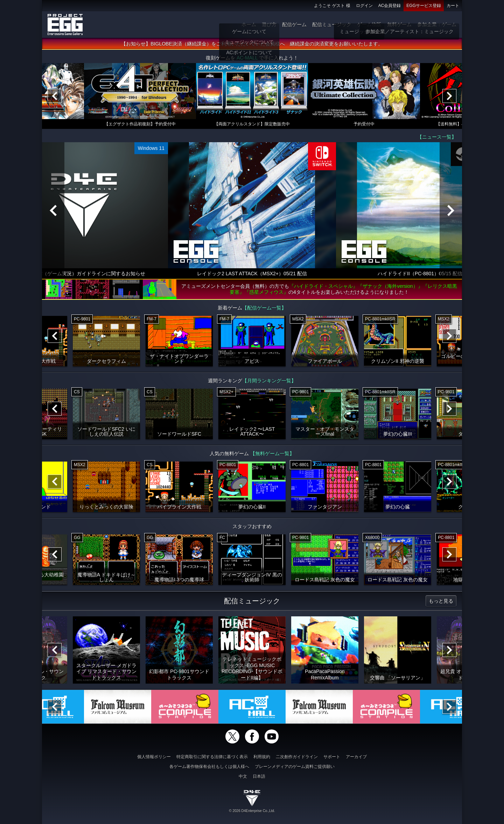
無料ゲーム (399, 25)
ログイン (364, 6)
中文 (243, 776)
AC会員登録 (390, 6)
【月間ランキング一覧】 (269, 381)
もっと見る (441, 602)
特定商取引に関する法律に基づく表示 (212, 757)
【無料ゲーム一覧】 (272, 454)
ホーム (249, 25)
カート (453, 6)
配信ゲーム (294, 25)
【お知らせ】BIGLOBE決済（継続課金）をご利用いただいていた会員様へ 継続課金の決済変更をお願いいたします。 (252, 44)
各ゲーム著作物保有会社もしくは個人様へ (209, 767)
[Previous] (55, 97)
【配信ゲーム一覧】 (264, 309)
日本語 (259, 776)
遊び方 (269, 25)
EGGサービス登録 (424, 6)
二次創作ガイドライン (297, 757)
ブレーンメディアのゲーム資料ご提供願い (295, 767)
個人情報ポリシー (154, 757)
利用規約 (262, 757)
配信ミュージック (332, 25)
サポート (332, 757)
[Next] (449, 97)
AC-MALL (247, 58)
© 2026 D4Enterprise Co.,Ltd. (252, 811)
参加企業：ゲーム (437, 25)
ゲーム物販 (369, 25)
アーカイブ (356, 757)
